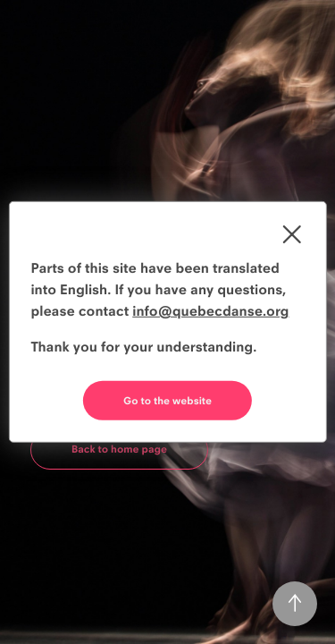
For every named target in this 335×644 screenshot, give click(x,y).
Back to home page (119, 449)
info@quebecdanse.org (210, 311)
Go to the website (167, 401)
